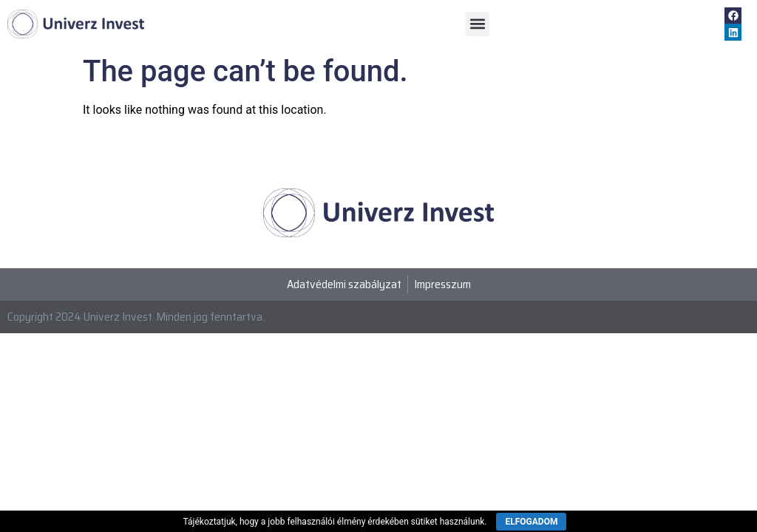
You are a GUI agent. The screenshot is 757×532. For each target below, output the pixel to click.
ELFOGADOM (531, 522)
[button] (477, 24)
